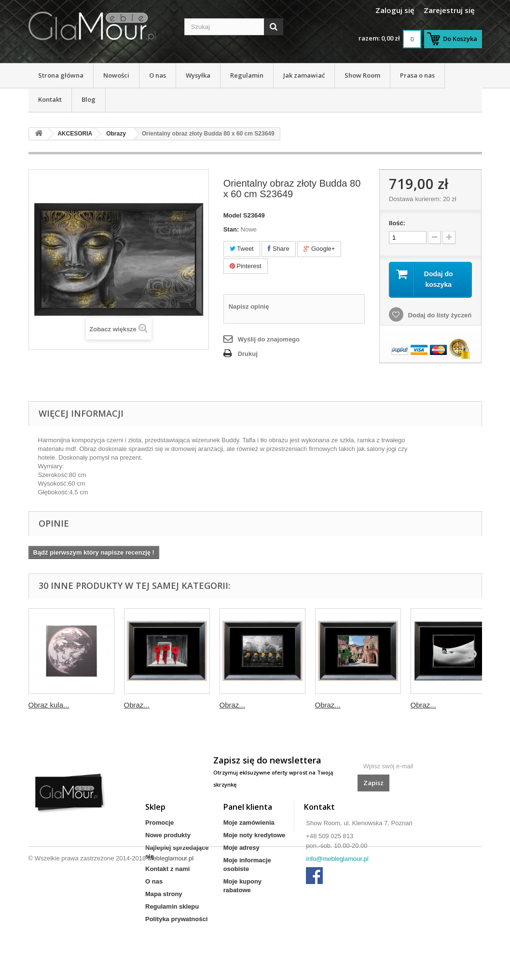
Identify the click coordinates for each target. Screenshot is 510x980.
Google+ (319, 249)
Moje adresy (241, 848)
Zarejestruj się (449, 10)
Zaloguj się (395, 10)
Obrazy (116, 134)
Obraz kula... (49, 705)
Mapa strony (164, 894)
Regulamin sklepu (172, 906)
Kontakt (50, 99)
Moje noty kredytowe (255, 835)
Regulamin (247, 75)
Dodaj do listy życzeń (439, 315)
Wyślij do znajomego (269, 339)
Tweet (242, 249)
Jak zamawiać (304, 75)
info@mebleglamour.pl (337, 859)
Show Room (362, 75)
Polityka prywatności (176, 919)
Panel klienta (248, 807)
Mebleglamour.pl (171, 954)
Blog (89, 99)
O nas (158, 75)
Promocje (159, 823)
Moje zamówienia (249, 823)
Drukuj (248, 354)
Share (278, 249)
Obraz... (137, 705)
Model (233, 215)
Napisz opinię (249, 306)
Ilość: (397, 223)
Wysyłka (198, 75)
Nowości (116, 75)
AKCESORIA (75, 134)
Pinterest (246, 266)
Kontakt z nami (167, 869)
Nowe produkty (168, 835)
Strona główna (61, 75)
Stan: (231, 229)
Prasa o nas (417, 75)
